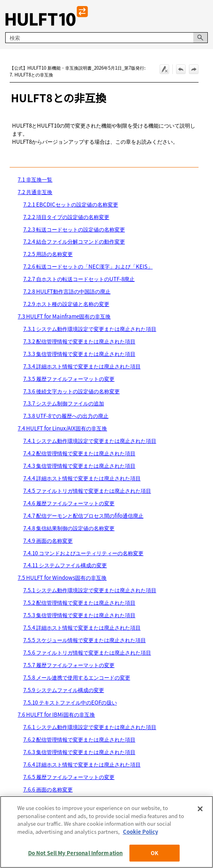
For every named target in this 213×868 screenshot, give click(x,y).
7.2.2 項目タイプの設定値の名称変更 (66, 217)
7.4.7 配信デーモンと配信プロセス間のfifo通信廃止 (83, 516)
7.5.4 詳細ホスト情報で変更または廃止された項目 (82, 627)
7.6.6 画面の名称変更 (48, 789)
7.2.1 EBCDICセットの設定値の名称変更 (71, 204)
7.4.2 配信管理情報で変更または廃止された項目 (79, 453)
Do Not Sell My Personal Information (76, 853)
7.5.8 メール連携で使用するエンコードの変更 (77, 677)
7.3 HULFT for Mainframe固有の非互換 (64, 316)
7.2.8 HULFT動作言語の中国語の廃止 (67, 291)
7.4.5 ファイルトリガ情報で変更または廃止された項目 (87, 491)
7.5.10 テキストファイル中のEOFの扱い (70, 702)
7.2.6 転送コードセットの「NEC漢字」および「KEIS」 (88, 266)
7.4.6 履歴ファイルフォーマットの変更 (69, 503)
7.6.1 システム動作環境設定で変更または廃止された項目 (90, 727)
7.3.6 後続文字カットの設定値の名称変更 (72, 391)
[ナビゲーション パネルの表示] (203, 16)
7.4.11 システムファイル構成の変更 (65, 565)
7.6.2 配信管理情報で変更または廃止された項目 (79, 739)
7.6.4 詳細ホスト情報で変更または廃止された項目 (82, 764)
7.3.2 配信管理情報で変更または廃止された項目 (79, 341)
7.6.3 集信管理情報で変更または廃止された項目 (79, 752)
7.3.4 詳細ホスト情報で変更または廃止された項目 (82, 366)
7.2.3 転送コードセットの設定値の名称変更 (74, 229)
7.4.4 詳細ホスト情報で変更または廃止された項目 (82, 478)
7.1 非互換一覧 (35, 179)
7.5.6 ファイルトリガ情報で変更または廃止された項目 (87, 652)
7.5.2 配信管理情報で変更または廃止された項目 (79, 602)
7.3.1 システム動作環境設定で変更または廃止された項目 (90, 329)
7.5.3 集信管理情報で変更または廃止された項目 (79, 615)
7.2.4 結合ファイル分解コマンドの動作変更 (74, 241)
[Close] (200, 809)
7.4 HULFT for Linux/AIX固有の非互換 (62, 428)
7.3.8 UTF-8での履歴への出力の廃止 (66, 416)
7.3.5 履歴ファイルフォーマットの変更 (69, 379)
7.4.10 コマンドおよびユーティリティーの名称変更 (83, 553)
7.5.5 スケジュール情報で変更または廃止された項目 (85, 640)
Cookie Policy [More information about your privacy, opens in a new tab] (140, 832)
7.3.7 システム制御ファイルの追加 (64, 403)
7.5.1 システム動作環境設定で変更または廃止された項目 (90, 590)
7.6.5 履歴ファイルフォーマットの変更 (69, 777)
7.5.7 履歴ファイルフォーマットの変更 (69, 665)
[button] (201, 38)
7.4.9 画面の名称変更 (48, 540)
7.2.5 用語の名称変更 (48, 254)
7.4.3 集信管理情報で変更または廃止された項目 (79, 466)
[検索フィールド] (106, 38)
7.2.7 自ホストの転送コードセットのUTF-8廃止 (79, 279)
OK (155, 853)
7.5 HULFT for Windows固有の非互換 (62, 578)
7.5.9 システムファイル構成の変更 (64, 690)
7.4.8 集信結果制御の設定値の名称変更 (69, 528)
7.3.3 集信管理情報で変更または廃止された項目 (79, 354)
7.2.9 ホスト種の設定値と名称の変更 (66, 304)
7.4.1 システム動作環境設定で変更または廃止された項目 (90, 441)
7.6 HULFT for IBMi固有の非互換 (56, 714)
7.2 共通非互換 (35, 192)
